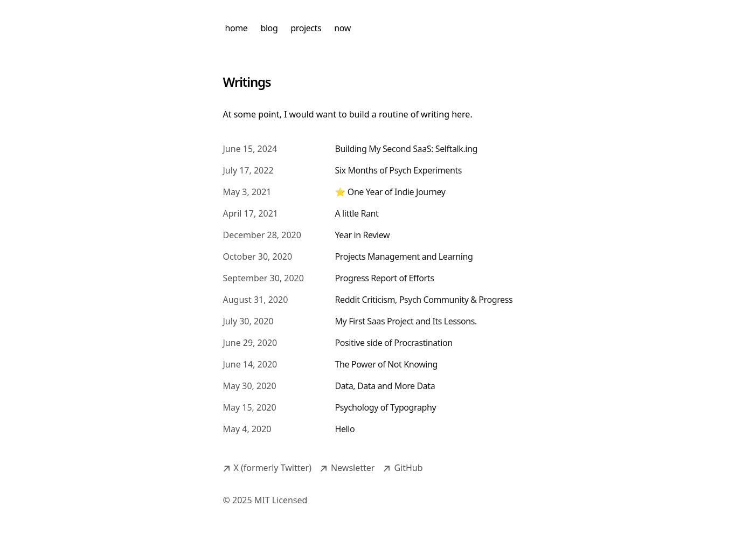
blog (269, 28)
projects (306, 28)
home (237, 28)
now (342, 28)
